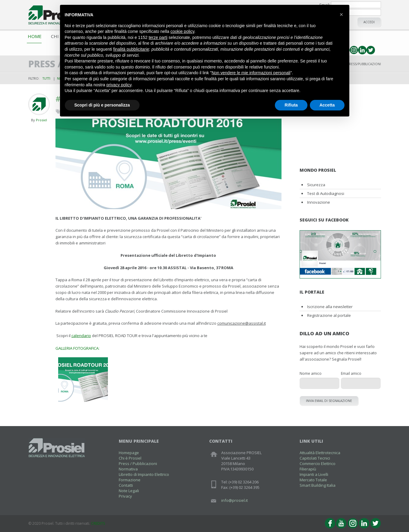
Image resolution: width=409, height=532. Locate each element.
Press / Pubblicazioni (138, 464)
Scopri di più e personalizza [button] (102, 105)
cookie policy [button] (182, 31)
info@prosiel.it (234, 500)
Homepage (129, 453)
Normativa (128, 469)
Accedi (369, 22)
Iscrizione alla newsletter (330, 307)
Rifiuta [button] (291, 105)
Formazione (130, 480)
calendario (81, 336)
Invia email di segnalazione (329, 401)
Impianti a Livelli (314, 474)
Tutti (46, 78)
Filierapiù (308, 469)
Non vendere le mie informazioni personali (251, 73)
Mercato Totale (313, 480)
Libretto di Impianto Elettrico (144, 474)
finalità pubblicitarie (131, 49)
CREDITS (98, 523)
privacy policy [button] (119, 85)
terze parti (158, 37)
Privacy (125, 496)
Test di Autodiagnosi (326, 193)
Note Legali (129, 491)
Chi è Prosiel (130, 458)
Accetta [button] (327, 105)
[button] (341, 14)
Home (35, 36)
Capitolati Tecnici (315, 458)
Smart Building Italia (318, 485)
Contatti (126, 485)
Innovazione (319, 202)
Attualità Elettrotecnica (320, 453)
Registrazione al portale (329, 315)
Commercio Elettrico (318, 464)
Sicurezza (316, 185)
